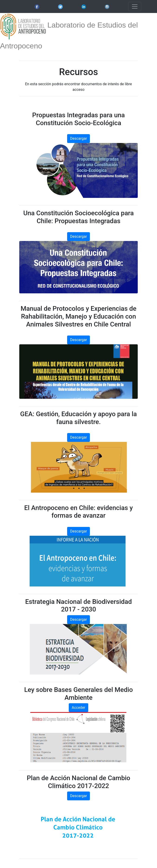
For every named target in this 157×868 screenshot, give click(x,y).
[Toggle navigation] (135, 6)
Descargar (79, 138)
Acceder (79, 708)
